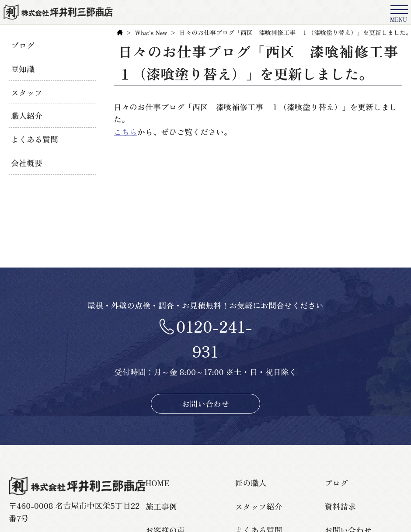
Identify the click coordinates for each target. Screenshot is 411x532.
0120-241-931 (214, 338)
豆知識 (23, 69)
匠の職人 (251, 483)
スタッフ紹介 (259, 506)
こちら (125, 132)
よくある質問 (35, 139)
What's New (151, 32)
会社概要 (27, 163)
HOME (157, 483)
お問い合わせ (205, 403)
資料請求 (340, 506)
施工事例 (161, 506)
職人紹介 (27, 115)
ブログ (23, 45)
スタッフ (27, 92)
